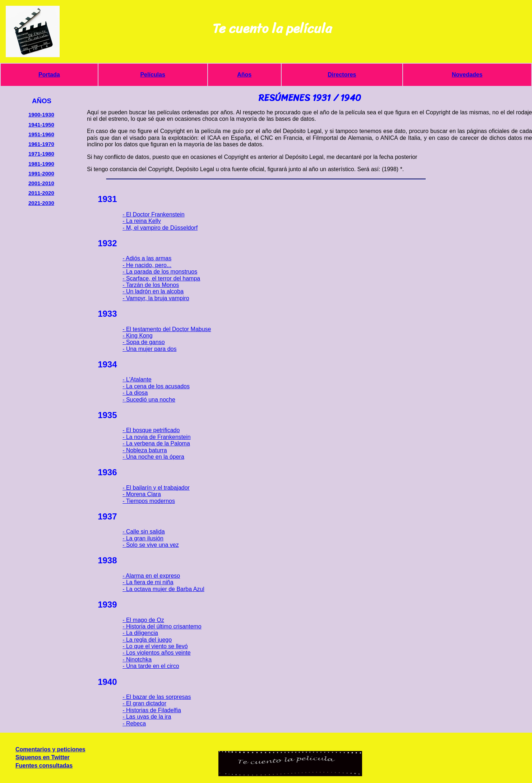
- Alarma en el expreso (151, 576)
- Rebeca (134, 724)
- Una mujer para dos (149, 349)
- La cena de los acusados (156, 386)
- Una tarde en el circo (151, 666)
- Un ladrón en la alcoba (153, 291)
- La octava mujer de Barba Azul (163, 589)
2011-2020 (41, 193)
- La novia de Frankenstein (156, 437)
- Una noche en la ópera (153, 457)
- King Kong (138, 336)
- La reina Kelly (142, 221)
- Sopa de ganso (144, 342)
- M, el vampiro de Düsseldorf (160, 228)
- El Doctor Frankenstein (154, 214)
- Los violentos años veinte (156, 653)
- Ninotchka (137, 660)
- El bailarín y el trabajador (156, 488)
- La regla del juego (147, 640)
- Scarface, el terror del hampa (161, 278)
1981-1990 (41, 164)
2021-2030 (41, 203)
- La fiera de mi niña (148, 582)
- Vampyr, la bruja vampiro (156, 298)
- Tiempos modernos (149, 501)
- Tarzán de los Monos (151, 285)
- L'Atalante (137, 379)
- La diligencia (140, 633)
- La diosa (135, 393)
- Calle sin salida (144, 532)
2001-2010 (41, 183)
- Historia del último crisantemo (162, 626)
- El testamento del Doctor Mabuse (167, 329)
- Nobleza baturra (145, 450)
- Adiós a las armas (147, 258)
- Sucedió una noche (149, 400)
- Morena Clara (142, 494)
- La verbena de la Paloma (156, 443)
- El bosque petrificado (151, 430)
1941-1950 (41, 125)
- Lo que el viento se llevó (155, 646)
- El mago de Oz (143, 620)
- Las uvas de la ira (147, 717)
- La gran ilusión (143, 538)
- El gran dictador (144, 703)
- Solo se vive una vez (151, 545)
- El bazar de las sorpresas (157, 697)
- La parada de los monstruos (160, 272)
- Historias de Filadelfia (152, 710)
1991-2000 (41, 173)
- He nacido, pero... (147, 265)
